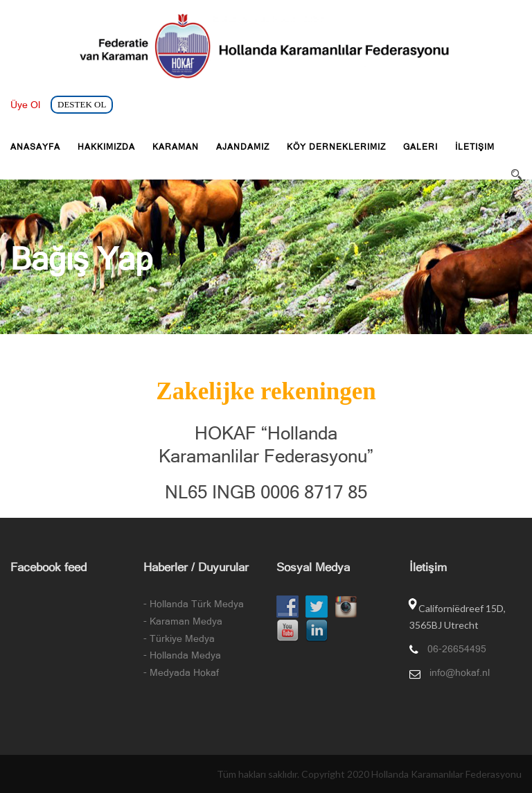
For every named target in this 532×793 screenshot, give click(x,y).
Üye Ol (25, 105)
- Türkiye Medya (179, 638)
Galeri (420, 147)
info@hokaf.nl (460, 672)
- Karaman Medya (183, 621)
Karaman (176, 147)
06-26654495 (457, 649)
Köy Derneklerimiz (336, 147)
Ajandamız (243, 147)
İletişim (475, 147)
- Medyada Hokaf (181, 672)
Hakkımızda (106, 147)
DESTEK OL (82, 104)
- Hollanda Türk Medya (194, 604)
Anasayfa (35, 147)
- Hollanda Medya (182, 655)
